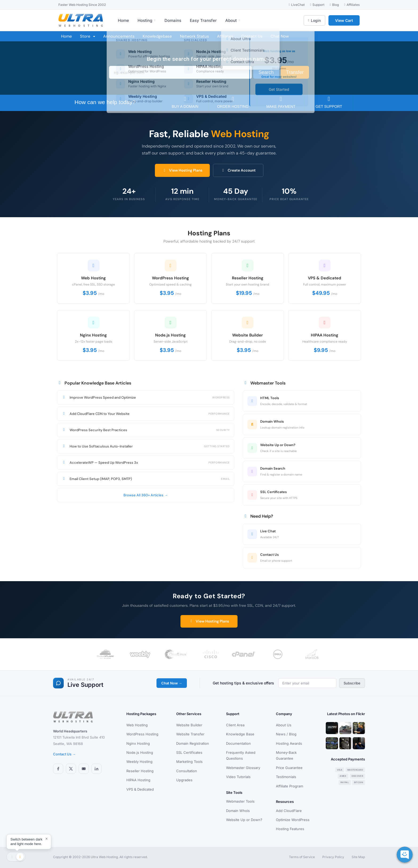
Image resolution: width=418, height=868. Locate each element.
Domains (173, 20)
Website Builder (189, 725)
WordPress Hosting (142, 734)
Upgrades (184, 780)
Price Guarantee (289, 768)
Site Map (358, 857)
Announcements (119, 36)
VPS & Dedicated (140, 789)
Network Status (194, 36)
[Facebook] (58, 769)
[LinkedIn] (97, 769)
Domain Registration (193, 743)
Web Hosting (137, 725)
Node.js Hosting (140, 752)
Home (123, 20)
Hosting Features (290, 829)
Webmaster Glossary (243, 768)
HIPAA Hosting (138, 780)
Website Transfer (190, 734)
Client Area (235, 725)
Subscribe (352, 683)
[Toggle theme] (16, 857)
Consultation (187, 771)
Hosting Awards (289, 743)
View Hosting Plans (182, 170)
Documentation (238, 743)
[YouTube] (84, 769)
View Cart (344, 20)
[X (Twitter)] (71, 769)
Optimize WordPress (293, 820)
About (233, 20)
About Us (284, 725)
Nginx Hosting (138, 743)
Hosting (147, 20)
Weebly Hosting (139, 762)
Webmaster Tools (240, 801)
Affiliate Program (290, 786)
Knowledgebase (157, 36)
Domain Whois (238, 811)
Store (88, 36)
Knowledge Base (240, 734)
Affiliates (225, 36)
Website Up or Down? (244, 820)
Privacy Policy (333, 857)
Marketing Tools (189, 762)
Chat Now (280, 36)
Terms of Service (302, 857)
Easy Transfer (203, 20)
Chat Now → (172, 683)
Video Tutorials (238, 777)
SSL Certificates (189, 752)
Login (314, 20)
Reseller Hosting (140, 771)
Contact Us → (64, 754)
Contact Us (252, 36)
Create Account (238, 170)
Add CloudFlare (289, 811)
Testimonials (286, 777)
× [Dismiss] (47, 839)
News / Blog (286, 734)
